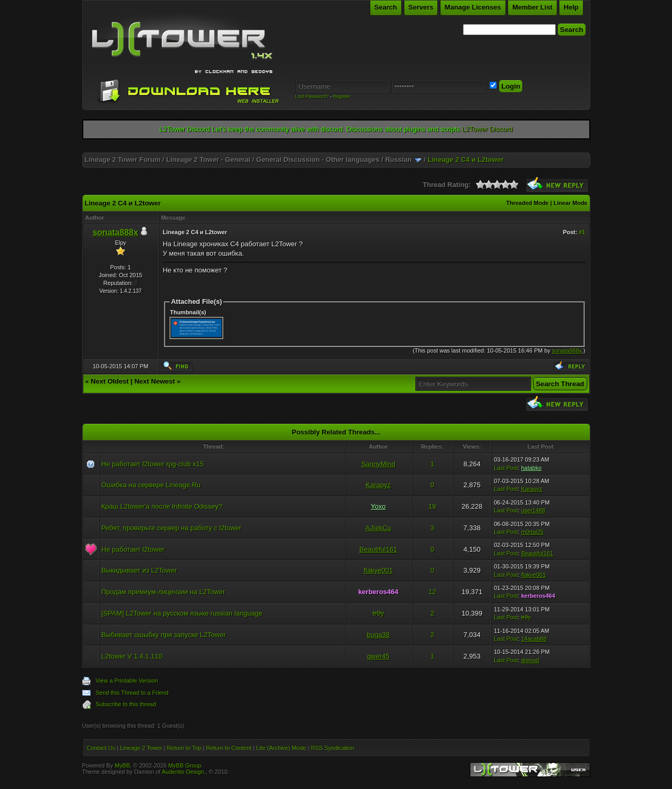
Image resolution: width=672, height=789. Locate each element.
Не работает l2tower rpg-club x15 (153, 464)
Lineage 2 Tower (141, 748)
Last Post (506, 468)
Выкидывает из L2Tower (139, 570)
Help (571, 7)
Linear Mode (571, 203)
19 (432, 506)
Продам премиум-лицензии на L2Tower (163, 592)
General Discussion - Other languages (318, 160)
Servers (421, 7)
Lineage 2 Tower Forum (123, 160)
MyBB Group (185, 765)
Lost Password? (312, 96)
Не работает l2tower (133, 549)
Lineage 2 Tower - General (208, 160)
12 (432, 592)
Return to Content (229, 748)
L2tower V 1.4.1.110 (132, 656)
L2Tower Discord (487, 129)
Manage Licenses (473, 7)
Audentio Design (183, 772)
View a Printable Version (127, 681)
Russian (398, 160)
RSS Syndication (332, 748)
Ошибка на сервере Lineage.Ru (151, 485)
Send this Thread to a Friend (132, 693)
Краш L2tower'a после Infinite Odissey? (162, 506)
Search (386, 7)
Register (342, 96)
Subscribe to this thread (126, 704)
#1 (582, 232)
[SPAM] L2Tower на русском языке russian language (182, 613)
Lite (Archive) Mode (281, 748)
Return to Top (184, 748)
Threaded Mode (527, 203)
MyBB (122, 765)
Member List (532, 7)
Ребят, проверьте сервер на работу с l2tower (172, 528)
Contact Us (101, 748)
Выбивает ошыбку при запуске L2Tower (164, 635)
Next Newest (154, 381)
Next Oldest (109, 381)
